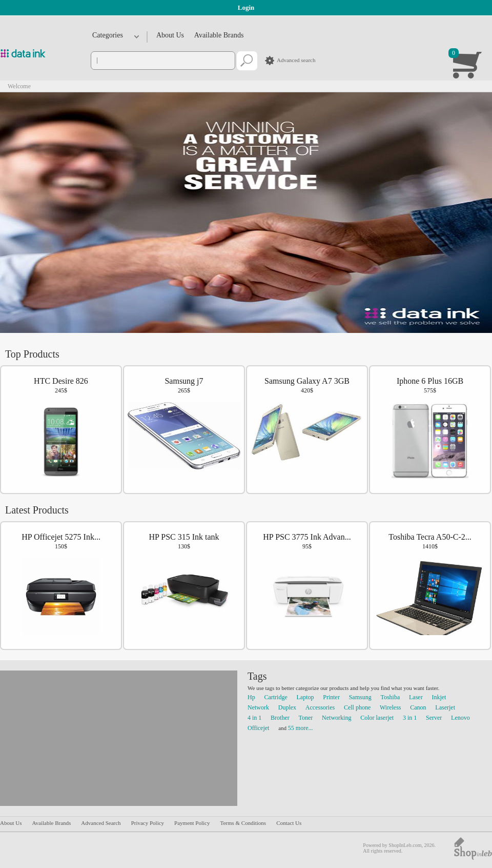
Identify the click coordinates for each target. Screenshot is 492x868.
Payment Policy (192, 823)
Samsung (360, 697)
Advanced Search (101, 823)
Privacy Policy (148, 823)
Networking (336, 718)
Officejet (258, 728)
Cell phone (357, 707)
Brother (280, 718)
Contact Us (289, 823)
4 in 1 (254, 718)
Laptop (305, 697)
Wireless (391, 707)
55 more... (301, 728)
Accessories (320, 707)
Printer (331, 697)
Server (434, 718)
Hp (251, 697)
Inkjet (439, 697)
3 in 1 (410, 718)
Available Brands (219, 35)
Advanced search (296, 60)
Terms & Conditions (243, 823)
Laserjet (445, 707)
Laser (416, 697)
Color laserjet (377, 718)
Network (258, 707)
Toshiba (390, 697)
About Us (170, 35)
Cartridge (275, 697)
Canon (418, 707)
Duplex (287, 707)
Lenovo (460, 718)
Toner (306, 718)
